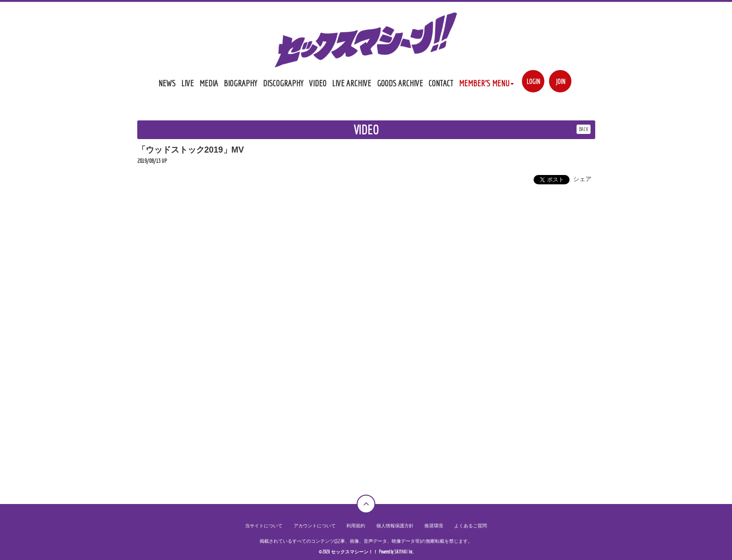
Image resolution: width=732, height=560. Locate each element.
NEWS (167, 83)
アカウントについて (315, 526)
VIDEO (318, 83)
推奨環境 (434, 526)
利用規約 (356, 526)
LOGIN (533, 81)
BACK (584, 129)
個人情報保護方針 (395, 526)
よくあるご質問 (471, 526)
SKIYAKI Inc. (404, 552)
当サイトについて (264, 526)
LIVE (187, 83)
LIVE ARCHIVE (352, 83)
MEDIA (209, 83)
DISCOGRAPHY (283, 83)
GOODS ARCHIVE (400, 83)
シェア (582, 179)
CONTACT (441, 83)
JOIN (560, 81)
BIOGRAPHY (240, 83)
